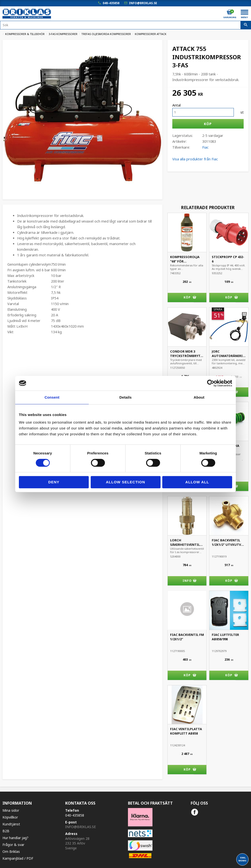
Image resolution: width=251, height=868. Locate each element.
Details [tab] (125, 397)
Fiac (205, 147)
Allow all (197, 482)
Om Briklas (11, 851)
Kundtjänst (11, 824)
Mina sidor (11, 810)
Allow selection (125, 482)
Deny (54, 482)
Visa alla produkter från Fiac (195, 159)
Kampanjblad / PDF (18, 858)
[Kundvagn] (229, 12)
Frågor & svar (13, 845)
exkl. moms (242, 859)
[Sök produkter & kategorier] (125, 25)
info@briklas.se (143, 3)
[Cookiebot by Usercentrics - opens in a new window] (211, 383)
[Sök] (246, 25)
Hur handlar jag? (15, 838)
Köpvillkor (10, 817)
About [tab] (199, 397)
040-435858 (111, 3)
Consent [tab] (52, 397)
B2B (6, 831)
